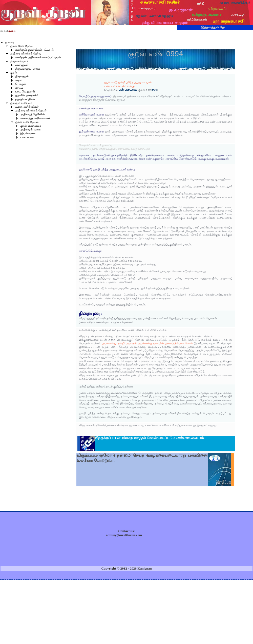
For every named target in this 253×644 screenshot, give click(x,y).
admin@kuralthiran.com (124, 535)
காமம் (19, 88)
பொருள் (21, 84)
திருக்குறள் (22, 76)
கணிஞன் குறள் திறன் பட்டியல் (34, 50)
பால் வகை (27, 137)
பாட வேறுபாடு (25, 92)
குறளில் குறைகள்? (27, 95)
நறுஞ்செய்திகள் (25, 99)
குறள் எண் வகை (31, 126)
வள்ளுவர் (22, 65)
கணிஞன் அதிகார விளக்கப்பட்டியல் (38, 57)
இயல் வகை (28, 133)
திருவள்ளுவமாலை (28, 69)
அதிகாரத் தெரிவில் (32, 114)
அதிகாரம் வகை (30, 130)
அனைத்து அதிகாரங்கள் (35, 118)
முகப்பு (9, 42)
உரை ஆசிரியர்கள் (27, 107)
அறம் (19, 80)
